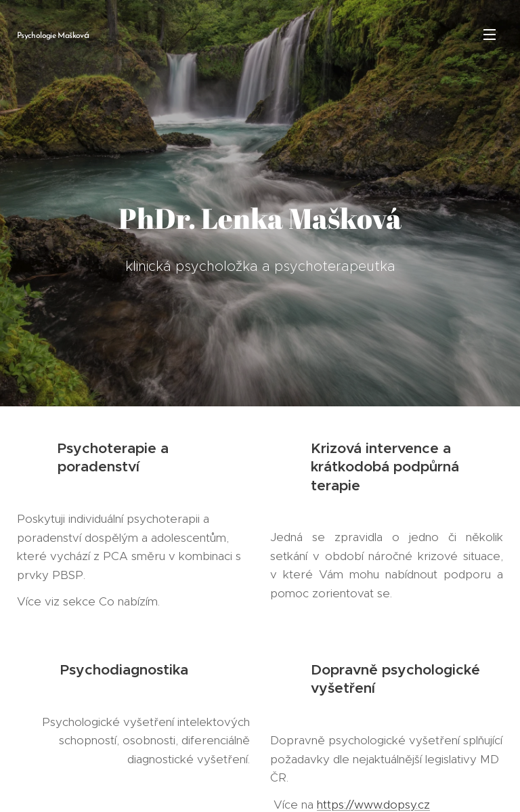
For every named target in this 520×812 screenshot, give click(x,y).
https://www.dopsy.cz (373, 804)
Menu (490, 35)
